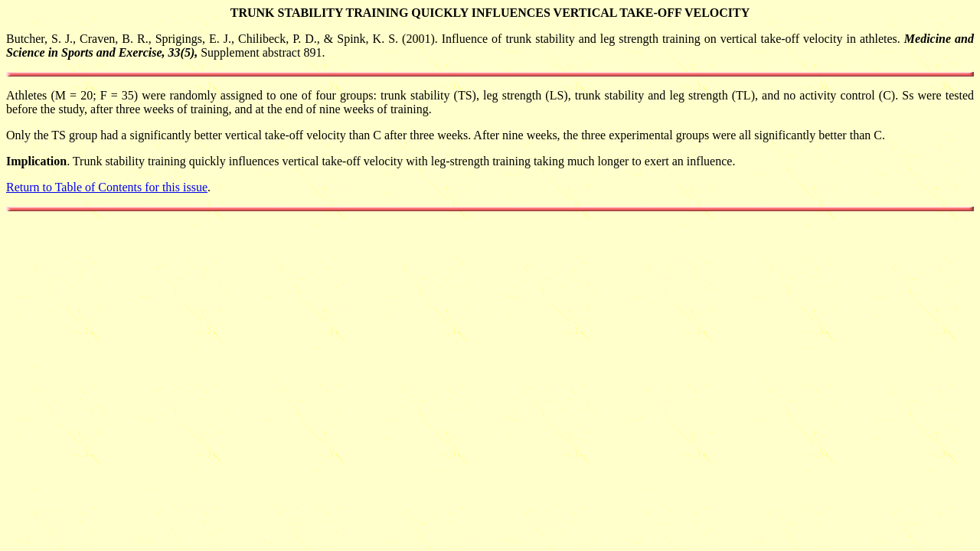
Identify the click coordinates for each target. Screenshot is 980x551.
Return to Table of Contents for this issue (107, 187)
